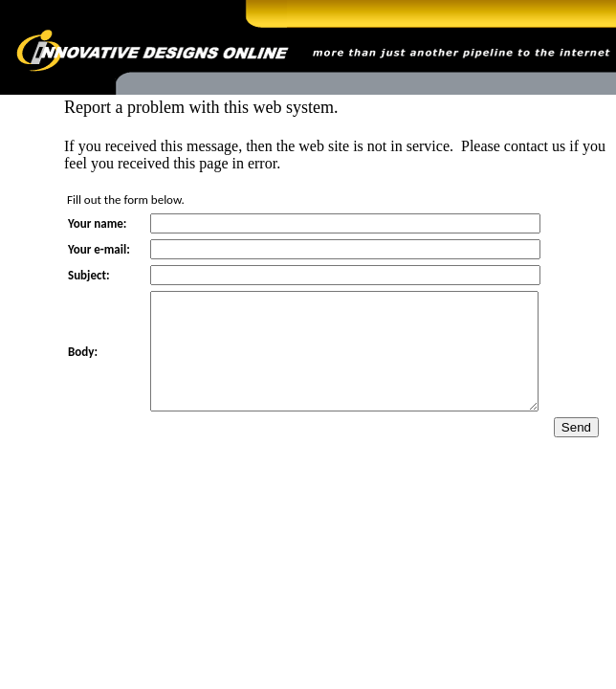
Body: (83, 363)
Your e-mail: (99, 249)
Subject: (89, 275)
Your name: (97, 223)
